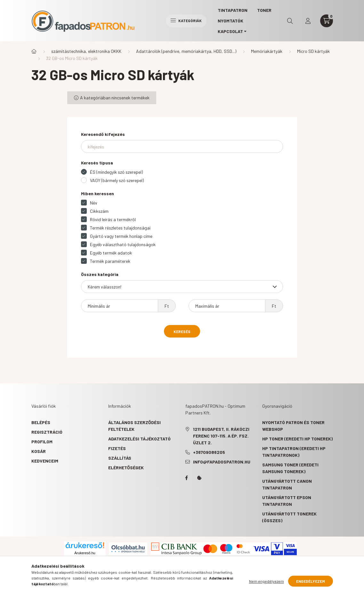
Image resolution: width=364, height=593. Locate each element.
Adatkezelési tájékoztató (139, 439)
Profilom (42, 442)
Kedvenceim (45, 461)
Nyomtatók (231, 21)
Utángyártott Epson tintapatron (287, 501)
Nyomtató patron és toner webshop (293, 426)
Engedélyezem (311, 581)
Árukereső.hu (85, 553)
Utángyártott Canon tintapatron (287, 484)
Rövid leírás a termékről (113, 219)
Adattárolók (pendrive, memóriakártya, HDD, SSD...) (186, 51)
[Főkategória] (34, 51)
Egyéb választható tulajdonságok (123, 244)
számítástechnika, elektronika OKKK (86, 51)
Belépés (41, 422)
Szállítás (120, 458)
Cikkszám (99, 211)
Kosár (39, 451)
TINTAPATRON (233, 10)
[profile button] (308, 21)
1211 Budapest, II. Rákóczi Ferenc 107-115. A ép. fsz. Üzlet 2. (221, 436)
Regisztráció (47, 432)
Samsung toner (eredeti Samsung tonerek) (290, 468)
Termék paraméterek (110, 261)
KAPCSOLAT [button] (230, 31)
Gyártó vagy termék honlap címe (121, 236)
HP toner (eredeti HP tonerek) (297, 439)
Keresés (182, 331)
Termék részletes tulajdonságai (120, 228)
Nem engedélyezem (267, 581)
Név (94, 203)
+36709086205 (209, 452)
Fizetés (117, 448)
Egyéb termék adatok (111, 253)
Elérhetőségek (126, 468)
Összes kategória (100, 274)
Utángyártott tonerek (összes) (289, 517)
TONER (264, 10)
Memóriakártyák (267, 51)
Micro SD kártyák (313, 51)
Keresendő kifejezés (103, 134)
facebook (187, 478)
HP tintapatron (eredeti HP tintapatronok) (294, 452)
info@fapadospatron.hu (222, 462)
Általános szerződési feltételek (134, 426)
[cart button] (327, 21)
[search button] (290, 21)
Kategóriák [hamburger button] (186, 21)
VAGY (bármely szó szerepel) (117, 180)
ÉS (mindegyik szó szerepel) (116, 172)
